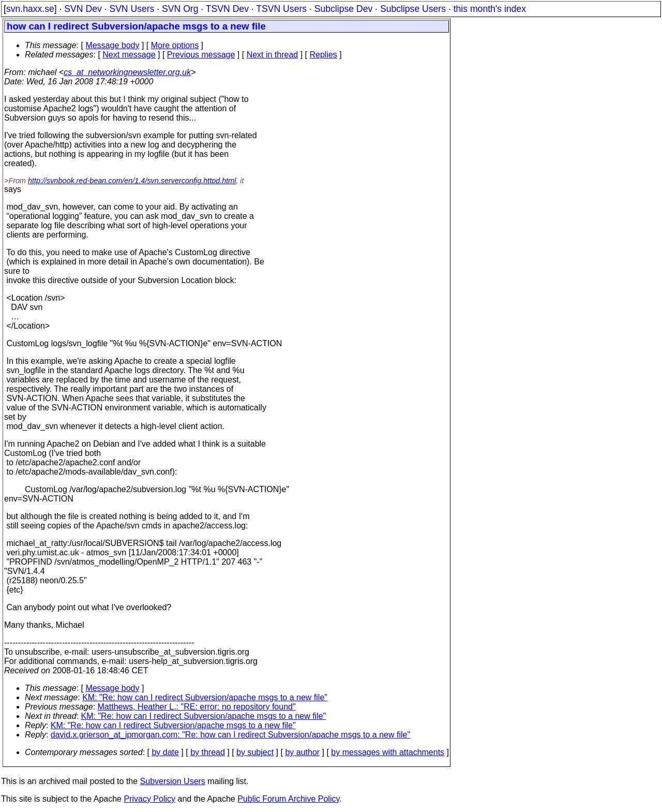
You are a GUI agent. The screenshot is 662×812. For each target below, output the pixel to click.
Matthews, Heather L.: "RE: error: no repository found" (197, 707)
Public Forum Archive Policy (288, 799)
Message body (112, 45)
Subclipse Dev (343, 9)
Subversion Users (173, 781)
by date (165, 752)
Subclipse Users (413, 9)
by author (302, 752)
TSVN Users (281, 9)
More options (175, 45)
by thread (208, 752)
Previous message (201, 55)
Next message (129, 55)
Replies (324, 55)
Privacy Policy (149, 799)
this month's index (490, 9)
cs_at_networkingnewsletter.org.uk (127, 72)
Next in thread (273, 55)
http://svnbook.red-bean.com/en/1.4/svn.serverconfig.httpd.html (132, 181)
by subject (255, 752)
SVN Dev (83, 9)
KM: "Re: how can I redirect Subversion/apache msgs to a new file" (205, 697)
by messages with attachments (388, 752)
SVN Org (180, 9)
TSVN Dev (227, 9)
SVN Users (132, 9)
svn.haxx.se (30, 9)
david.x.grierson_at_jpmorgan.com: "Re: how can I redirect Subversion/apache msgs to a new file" (230, 735)
